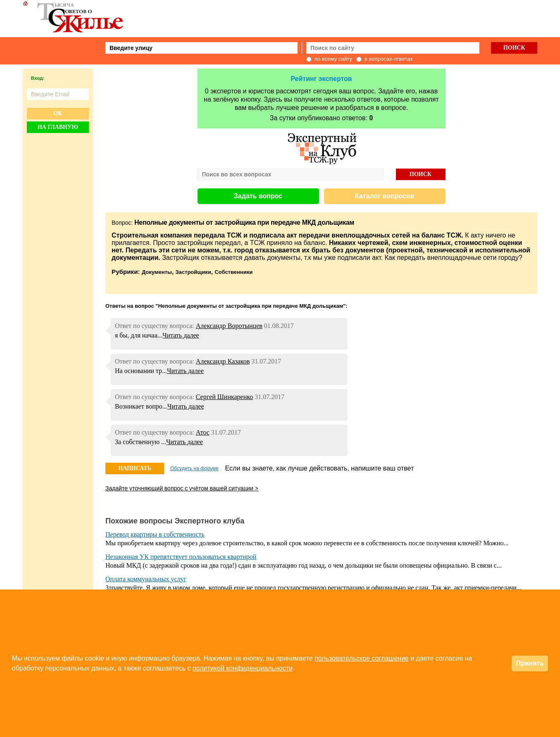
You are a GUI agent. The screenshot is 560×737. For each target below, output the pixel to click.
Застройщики (193, 272)
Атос (203, 432)
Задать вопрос (258, 196)
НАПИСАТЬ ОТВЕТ (135, 470)
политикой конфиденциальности (243, 668)
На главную (58, 127)
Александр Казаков (223, 361)
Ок (58, 113)
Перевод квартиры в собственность (155, 534)
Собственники (234, 272)
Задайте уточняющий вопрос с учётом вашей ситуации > (182, 488)
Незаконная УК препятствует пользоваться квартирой (181, 557)
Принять (530, 663)
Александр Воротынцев (229, 326)
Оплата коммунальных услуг (146, 579)
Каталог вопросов (385, 196)
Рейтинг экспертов (321, 79)
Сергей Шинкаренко (225, 397)
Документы (157, 272)
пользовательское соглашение (362, 658)
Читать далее (181, 335)
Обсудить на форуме (194, 468)
